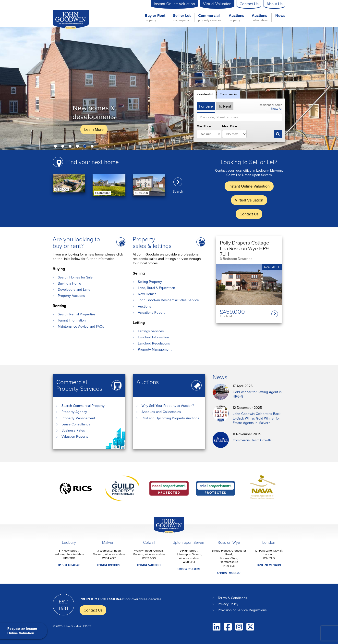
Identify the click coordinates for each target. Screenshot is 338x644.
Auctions (236, 18)
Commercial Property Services (79, 385)
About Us (274, 4)
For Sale (206, 106)
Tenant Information (72, 320)
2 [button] (64, 147)
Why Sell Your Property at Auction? (168, 406)
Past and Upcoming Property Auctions (170, 418)
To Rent (225, 106)
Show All (276, 109)
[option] (169, 88)
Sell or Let (182, 18)
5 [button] (86, 147)
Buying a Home (69, 283)
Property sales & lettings (152, 242)
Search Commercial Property (83, 406)
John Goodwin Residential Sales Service (168, 300)
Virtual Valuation (217, 4)
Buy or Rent (155, 18)
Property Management (155, 349)
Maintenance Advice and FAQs (81, 326)
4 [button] (78, 147)
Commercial (210, 18)
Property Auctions (71, 296)
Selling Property (150, 282)
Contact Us (249, 4)
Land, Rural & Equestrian (157, 288)
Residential (205, 94)
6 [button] (93, 147)
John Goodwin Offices (165, 533)
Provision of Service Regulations (242, 610)
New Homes (147, 294)
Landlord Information (153, 337)
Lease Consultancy (76, 424)
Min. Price (204, 127)
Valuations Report (151, 312)
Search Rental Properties (77, 314)
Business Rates (73, 430)
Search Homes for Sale (75, 277)
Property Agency (74, 412)
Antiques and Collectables (161, 412)
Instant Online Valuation (174, 4)
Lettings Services (151, 331)
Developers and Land (74, 289)
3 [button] (71, 147)
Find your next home (92, 162)
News (280, 16)
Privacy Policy (228, 604)
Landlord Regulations (154, 343)
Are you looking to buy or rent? (76, 242)
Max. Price (229, 127)
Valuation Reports (75, 436)
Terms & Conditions (232, 598)
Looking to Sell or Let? (249, 162)
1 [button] (56, 147)
